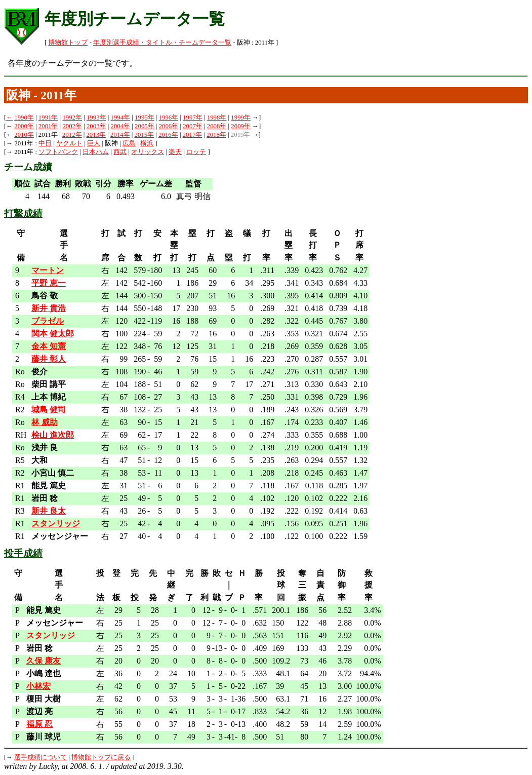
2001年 (48, 126)
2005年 (145, 126)
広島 (129, 143)
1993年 (96, 118)
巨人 (94, 143)
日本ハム (96, 152)
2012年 (72, 135)
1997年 (193, 118)
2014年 (120, 135)
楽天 (175, 152)
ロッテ (196, 152)
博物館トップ (68, 43)
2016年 (168, 135)
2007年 (193, 126)
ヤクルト (69, 143)
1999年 (241, 118)
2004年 (121, 126)
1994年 (121, 118)
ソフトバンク (58, 152)
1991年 (48, 118)
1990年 (24, 118)
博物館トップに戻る (101, 757)
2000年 (24, 126)
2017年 (193, 135)
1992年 (72, 118)
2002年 (72, 126)
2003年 (96, 126)
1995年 (145, 118)
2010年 (24, 135)
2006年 (169, 126)
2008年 (217, 126)
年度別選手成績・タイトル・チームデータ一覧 (162, 43)
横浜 (147, 143)
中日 (45, 143)
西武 (120, 152)
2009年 (241, 126)
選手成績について (40, 757)
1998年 (217, 118)
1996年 (169, 118)
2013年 (96, 135)
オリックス (148, 152)
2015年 (145, 135)
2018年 (216, 135)
